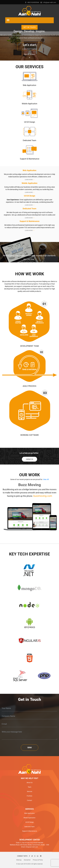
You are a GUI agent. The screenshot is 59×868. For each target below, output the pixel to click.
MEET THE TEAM (30, 259)
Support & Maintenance (30, 831)
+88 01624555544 (32, 2)
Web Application (29, 813)
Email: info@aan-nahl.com (30, 847)
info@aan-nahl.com (48, 2)
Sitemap (19, 860)
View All (46, 479)
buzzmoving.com (43, 496)
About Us (30, 783)
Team (30, 787)
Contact (29, 800)
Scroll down (30, 56)
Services (30, 791)
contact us (29, 459)
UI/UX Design (30, 822)
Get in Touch (29, 27)
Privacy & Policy (38, 860)
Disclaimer (27, 860)
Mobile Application (29, 818)
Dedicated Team (29, 827)
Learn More (29, 180)
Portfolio (29, 796)
